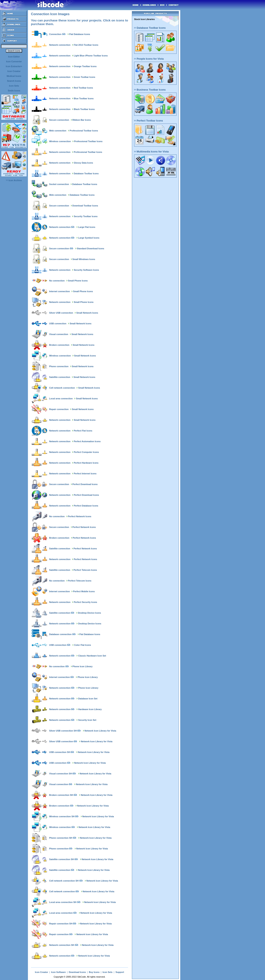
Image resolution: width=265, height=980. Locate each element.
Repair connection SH (61, 924)
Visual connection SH (60, 774)
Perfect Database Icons (86, 506)
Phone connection (59, 366)
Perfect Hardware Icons (86, 463)
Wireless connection (60, 141)
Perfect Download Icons (85, 484)
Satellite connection (60, 377)
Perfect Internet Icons (85, 474)
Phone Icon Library (83, 666)
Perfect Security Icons (85, 602)
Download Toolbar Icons (85, 206)
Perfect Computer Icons (86, 452)
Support (120, 972)
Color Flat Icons (82, 645)
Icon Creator (14, 71)
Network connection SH (62, 945)
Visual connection (59, 334)
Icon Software (58, 972)
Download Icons (77, 972)
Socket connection (59, 184)
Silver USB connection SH (63, 731)
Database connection (60, 634)
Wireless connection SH (62, 816)
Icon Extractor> (14, 66)
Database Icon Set (88, 699)
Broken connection (59, 345)
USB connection (58, 323)
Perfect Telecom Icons (85, 570)
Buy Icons (94, 972)
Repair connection (59, 409)
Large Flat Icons (87, 227)
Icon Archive (14, 180)
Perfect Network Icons (80, 516)
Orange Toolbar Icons (85, 66)
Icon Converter (14, 61)
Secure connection (59, 120)
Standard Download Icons (91, 248)
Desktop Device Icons (89, 613)
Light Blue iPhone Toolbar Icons (91, 56)
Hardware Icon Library (90, 709)
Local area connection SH (63, 902)
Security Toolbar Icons (86, 216)
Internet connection (59, 291)
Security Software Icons (86, 270)
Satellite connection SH (61, 859)
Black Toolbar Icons (84, 109)
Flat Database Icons (80, 34)
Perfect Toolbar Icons (148, 121)
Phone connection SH (61, 838)
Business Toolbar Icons (150, 90)
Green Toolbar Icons (84, 77)
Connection (55, 34)
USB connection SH (60, 752)
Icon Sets (14, 86)
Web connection (58, 131)
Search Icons (14, 81)
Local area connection (61, 399)
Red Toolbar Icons (83, 88)
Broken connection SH (61, 795)
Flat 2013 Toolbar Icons (86, 45)
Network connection (60, 45)
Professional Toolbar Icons (84, 131)
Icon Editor (14, 57)
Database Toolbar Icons (86, 173)
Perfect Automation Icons (87, 441)
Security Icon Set (87, 720)
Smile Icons (14, 91)
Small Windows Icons (84, 259)
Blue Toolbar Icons (84, 98)
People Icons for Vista (149, 59)
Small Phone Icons (78, 281)
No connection (57, 281)
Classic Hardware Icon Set (92, 656)
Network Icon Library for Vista (100, 731)
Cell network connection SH (64, 881)
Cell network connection (62, 388)
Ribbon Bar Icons (82, 120)
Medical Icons (14, 76)
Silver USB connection (61, 313)
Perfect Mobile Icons (84, 591)
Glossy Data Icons (83, 163)
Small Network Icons (87, 313)
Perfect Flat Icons (83, 431)
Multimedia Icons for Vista (151, 152)
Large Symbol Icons (89, 238)
